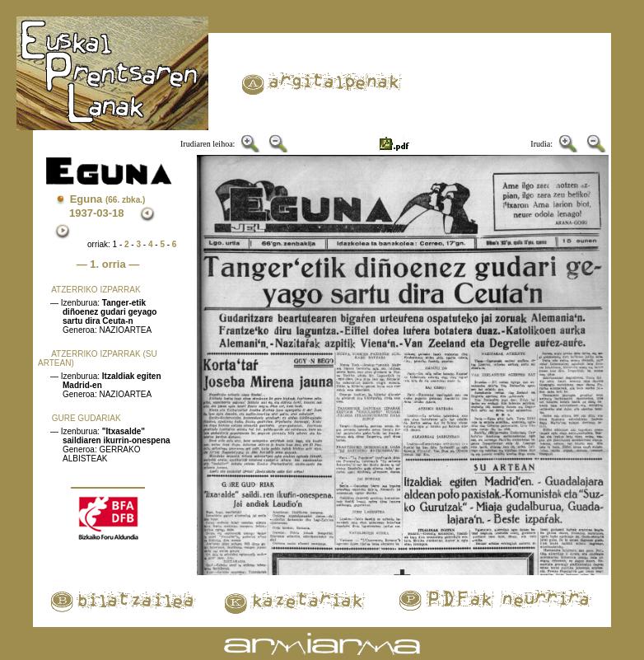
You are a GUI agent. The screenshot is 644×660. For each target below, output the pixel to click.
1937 (81, 213)
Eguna (108, 199)
